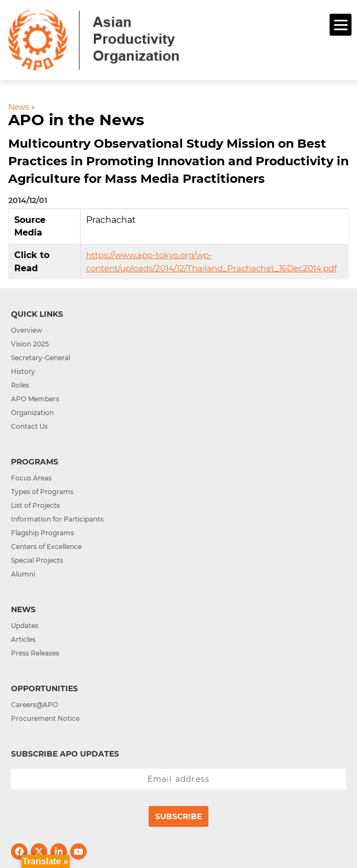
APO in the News (76, 120)
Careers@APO (35, 705)
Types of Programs (42, 492)
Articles (23, 639)
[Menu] (341, 25)
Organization (32, 413)
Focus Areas (31, 478)
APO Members (35, 399)
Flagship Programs (42, 533)
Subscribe (178, 816)
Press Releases (35, 653)
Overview (27, 330)
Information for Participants (57, 519)
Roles (20, 385)
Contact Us (29, 426)
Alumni (23, 574)
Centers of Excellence (46, 547)
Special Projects (37, 560)
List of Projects (35, 505)
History (23, 371)
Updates (25, 626)
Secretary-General (41, 358)
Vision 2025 (30, 344)
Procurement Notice (45, 718)
